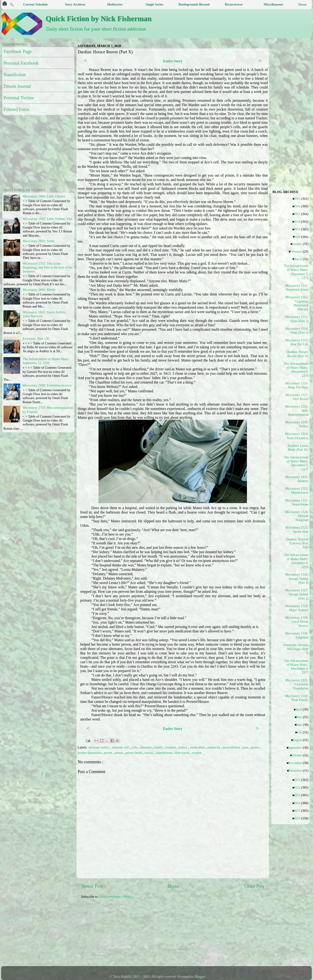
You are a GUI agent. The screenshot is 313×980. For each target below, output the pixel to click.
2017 (299, 214)
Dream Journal (17, 86)
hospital (171, 747)
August (299, 740)
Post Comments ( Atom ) (116, 897)
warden (197, 753)
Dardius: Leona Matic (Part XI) (298, 448)
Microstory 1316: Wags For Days (297, 385)
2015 (299, 199)
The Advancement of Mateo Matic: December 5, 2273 (296, 272)
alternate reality (99, 747)
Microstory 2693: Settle (39, 241)
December (297, 771)
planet (255, 747)
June (301, 725)
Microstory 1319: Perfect (297, 424)
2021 (299, 780)
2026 (299, 818)
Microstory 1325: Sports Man (297, 529)
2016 (299, 206)
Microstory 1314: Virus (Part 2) (297, 331)
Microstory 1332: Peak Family (297, 698)
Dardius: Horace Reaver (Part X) (297, 354)
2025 (299, 811)
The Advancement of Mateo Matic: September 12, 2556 (46, 361)
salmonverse (164, 753)
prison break (134, 753)
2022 (299, 787)
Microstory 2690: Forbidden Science (47, 385)
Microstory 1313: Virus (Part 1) (297, 319)
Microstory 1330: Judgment (297, 635)
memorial (214, 747)
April (300, 709)
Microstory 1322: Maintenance (297, 490)
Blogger (200, 977)
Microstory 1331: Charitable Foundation (297, 684)
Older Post (254, 886)
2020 (299, 237)
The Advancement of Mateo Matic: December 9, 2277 (296, 667)
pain (246, 747)
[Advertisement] (120, 935)
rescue (149, 753)
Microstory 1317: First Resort (297, 397)
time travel (182, 753)
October (298, 755)
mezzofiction (232, 747)
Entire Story (173, 61)
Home (174, 886)
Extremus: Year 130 (36, 339)
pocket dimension (90, 753)
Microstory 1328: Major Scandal (297, 608)
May (301, 717)
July (301, 732)
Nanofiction (15, 75)
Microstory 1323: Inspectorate (297, 502)
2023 (299, 795)
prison (119, 753)
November (297, 763)
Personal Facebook (21, 63)
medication (198, 747)
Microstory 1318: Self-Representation (297, 411)
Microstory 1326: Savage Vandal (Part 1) (297, 579)
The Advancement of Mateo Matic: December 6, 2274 (296, 370)
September (297, 748)
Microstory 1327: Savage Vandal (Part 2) (297, 594)
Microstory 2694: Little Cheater (44, 196)
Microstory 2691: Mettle (39, 290)
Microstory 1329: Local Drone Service (297, 622)
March (299, 259)
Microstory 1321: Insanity (297, 479)
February (298, 251)
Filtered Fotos (16, 109)
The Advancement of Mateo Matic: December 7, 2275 (296, 463)
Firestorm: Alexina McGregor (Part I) (296, 649)
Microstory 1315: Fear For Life (297, 342)
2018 (299, 222)
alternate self (121, 747)
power (109, 753)
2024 (299, 803)
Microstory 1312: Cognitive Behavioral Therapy (297, 303)
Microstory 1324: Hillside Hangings (297, 516)
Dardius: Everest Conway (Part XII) (297, 543)
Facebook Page (18, 51)
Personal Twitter (19, 98)
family (159, 747)
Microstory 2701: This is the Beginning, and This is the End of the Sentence (48, 268)
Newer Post (92, 886)
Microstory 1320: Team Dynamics (297, 436)
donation (146, 747)
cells (135, 747)
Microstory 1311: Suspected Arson (297, 287)
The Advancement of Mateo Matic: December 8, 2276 (296, 561)
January (299, 244)
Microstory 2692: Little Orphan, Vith (48, 219)
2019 (299, 229)
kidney (183, 747)
